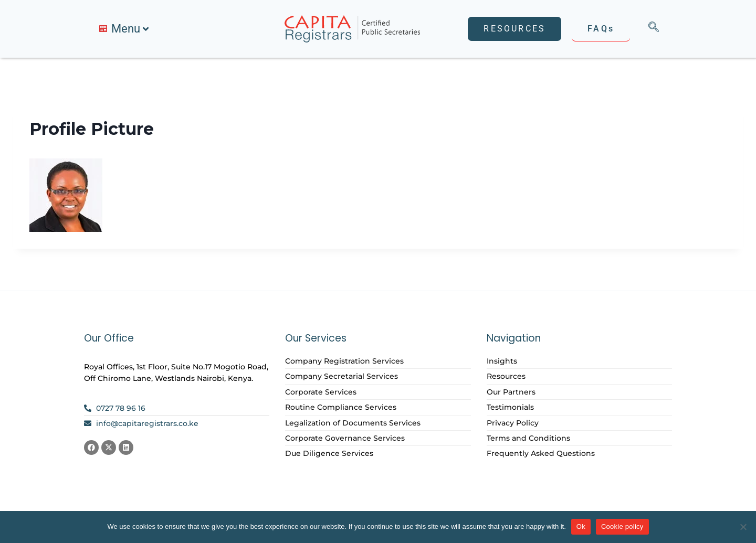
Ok (581, 526)
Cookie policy (622, 526)
